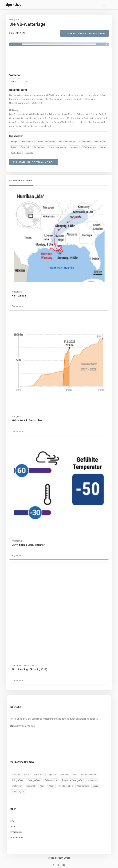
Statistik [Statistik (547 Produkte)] (16, 775)
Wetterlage (16, 153)
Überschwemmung (57, 147)
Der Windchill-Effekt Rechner (28, 545)
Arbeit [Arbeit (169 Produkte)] (52, 786)
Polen (14, 147)
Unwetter (74, 147)
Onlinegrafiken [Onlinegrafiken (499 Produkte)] (51, 780)
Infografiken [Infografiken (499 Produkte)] (18, 780)
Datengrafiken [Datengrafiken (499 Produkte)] (34, 780)
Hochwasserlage (67, 142)
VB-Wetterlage (89, 147)
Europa (14, 142)
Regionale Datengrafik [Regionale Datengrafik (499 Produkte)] (72, 780)
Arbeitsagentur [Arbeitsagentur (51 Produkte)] (19, 791)
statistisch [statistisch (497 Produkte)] (17, 786)
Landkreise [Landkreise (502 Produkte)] (39, 775)
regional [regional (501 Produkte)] (52, 775)
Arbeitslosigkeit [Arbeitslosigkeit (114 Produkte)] (66, 786)
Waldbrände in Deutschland (27, 420)
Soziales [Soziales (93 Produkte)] (97, 786)
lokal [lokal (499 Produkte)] (75, 775)
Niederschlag (85, 142)
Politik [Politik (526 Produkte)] (27, 775)
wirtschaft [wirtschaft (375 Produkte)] (31, 786)
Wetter (103, 147)
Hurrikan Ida (19, 296)
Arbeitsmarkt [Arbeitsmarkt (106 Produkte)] (83, 786)
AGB (13, 826)
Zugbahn (29, 153)
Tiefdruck (25, 147)
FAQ (12, 821)
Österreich (100, 142)
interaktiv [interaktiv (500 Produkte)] (64, 775)
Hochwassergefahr (46, 142)
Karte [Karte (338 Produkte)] (42, 786)
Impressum (16, 832)
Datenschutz (17, 838)
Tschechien (39, 147)
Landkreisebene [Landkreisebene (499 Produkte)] (88, 775)
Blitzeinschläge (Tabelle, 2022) (29, 670)
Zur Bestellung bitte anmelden (85, 33)
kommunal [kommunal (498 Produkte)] (91, 780)
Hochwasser (28, 142)
